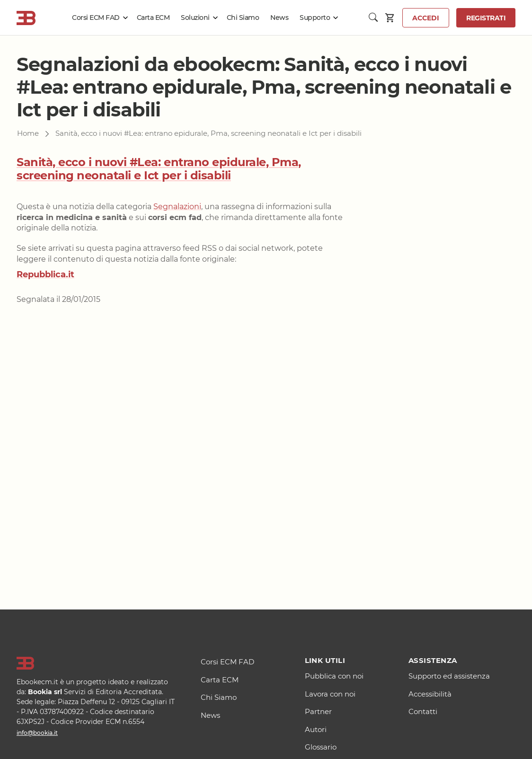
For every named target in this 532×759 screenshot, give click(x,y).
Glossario (321, 747)
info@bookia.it (37, 733)
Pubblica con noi (334, 676)
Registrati (486, 18)
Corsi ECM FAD (96, 18)
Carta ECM (153, 18)
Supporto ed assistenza (449, 676)
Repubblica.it (45, 274)
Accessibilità (430, 694)
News (279, 18)
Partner (318, 711)
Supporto (315, 18)
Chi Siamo (243, 18)
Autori (316, 729)
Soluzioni (195, 18)
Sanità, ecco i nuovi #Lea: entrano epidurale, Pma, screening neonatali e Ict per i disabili (159, 169)
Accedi (426, 18)
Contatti (423, 711)
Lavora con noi (330, 694)
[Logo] (97, 663)
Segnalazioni (177, 207)
